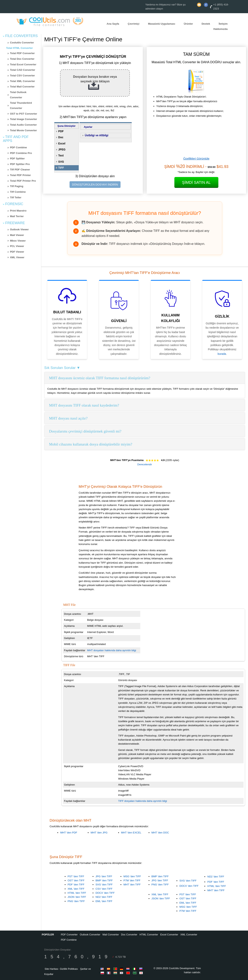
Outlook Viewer (19, 229)
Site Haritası (51, 969)
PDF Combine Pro (21, 153)
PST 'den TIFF (76, 876)
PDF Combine (18, 147)
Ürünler (188, 24)
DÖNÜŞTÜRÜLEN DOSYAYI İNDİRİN (95, 185)
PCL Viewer (17, 246)
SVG (61, 162)
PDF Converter (69, 935)
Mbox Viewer (18, 241)
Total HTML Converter (19, 48)
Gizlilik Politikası (69, 969)
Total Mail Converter (22, 87)
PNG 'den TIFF (76, 901)
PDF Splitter (17, 158)
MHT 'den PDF (69, 833)
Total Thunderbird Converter (21, 105)
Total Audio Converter (23, 125)
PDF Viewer (17, 252)
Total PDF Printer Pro (23, 181)
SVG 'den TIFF (104, 885)
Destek (206, 24)
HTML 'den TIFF (77, 893)
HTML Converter (149, 935)
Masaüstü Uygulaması (162, 24)
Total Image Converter (23, 119)
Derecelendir (145, 464)
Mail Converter (111, 935)
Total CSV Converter (22, 76)
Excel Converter (169, 935)
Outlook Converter (90, 935)
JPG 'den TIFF (104, 876)
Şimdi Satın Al (196, 182)
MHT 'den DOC (160, 833)
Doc (61, 137)
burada (222, 354)
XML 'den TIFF (76, 889)
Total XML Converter (22, 81)
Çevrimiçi (133, 24)
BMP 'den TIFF (104, 880)
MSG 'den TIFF (132, 876)
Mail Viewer (17, 235)
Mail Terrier (17, 216)
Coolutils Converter (22, 43)
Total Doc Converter (22, 59)
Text (61, 155)
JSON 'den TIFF (77, 897)
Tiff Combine (18, 192)
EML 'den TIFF (104, 901)
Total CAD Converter (22, 70)
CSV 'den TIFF (104, 889)
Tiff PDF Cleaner (20, 170)
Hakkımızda (220, 29)
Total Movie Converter (23, 130)
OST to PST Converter (23, 114)
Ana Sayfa (113, 24)
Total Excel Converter (23, 64)
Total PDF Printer (20, 175)
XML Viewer (17, 257)
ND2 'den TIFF (104, 897)
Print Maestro (18, 211)
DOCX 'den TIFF (105, 893)
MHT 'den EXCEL (131, 833)
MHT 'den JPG (99, 833)
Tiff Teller (16, 197)
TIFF (61, 168)
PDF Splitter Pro (20, 164)
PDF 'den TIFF (76, 885)
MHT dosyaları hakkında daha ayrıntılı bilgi (112, 650)
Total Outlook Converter (18, 95)
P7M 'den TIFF (132, 880)
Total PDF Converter (22, 53)
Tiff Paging (17, 186)
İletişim (223, 24)
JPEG (62, 149)
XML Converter (189, 935)
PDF (61, 131)
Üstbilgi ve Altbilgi (96, 135)
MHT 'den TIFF (132, 885)
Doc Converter (129, 935)
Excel (62, 143)
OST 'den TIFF (76, 880)
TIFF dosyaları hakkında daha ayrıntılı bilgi (143, 801)
